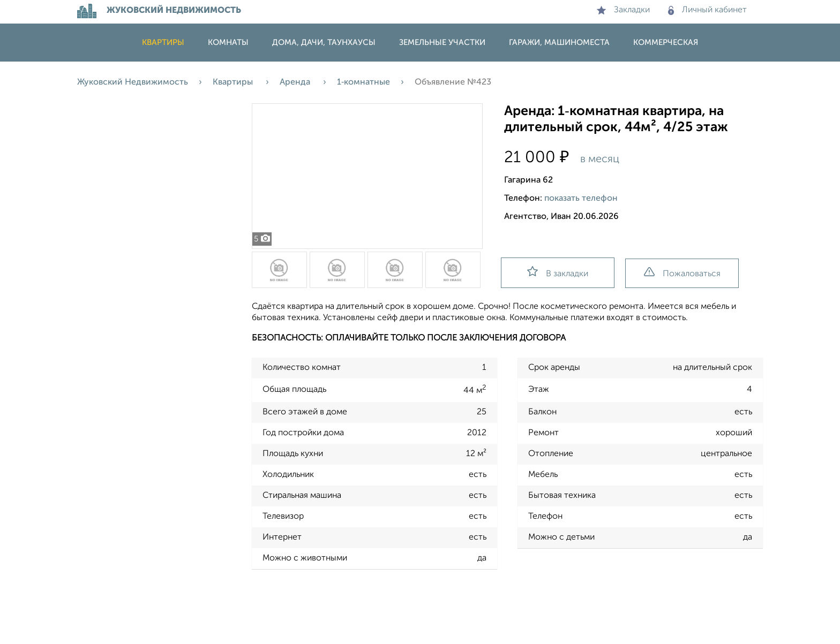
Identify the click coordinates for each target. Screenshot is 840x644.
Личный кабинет (707, 10)
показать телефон (581, 199)
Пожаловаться (682, 273)
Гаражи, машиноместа (559, 43)
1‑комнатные (363, 82)
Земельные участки (442, 43)
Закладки (623, 10)
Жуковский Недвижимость (133, 82)
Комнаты (228, 43)
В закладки (558, 272)
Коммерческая (666, 43)
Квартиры (163, 43)
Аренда (296, 82)
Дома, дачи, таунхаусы (324, 43)
